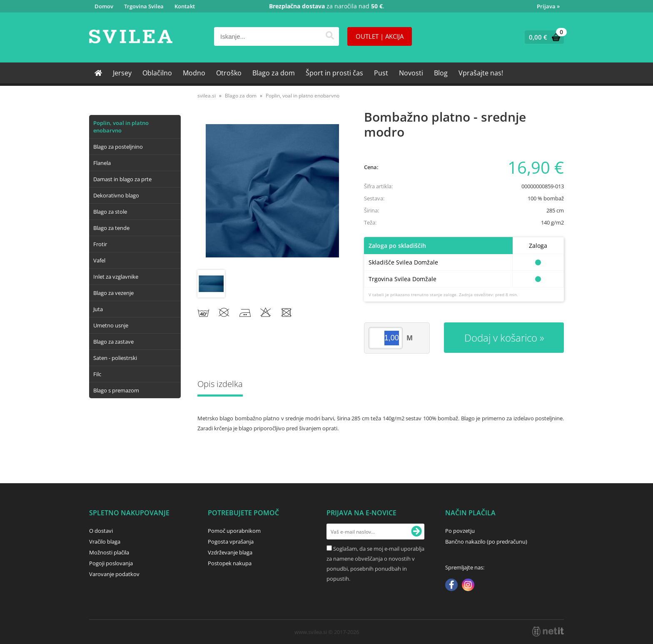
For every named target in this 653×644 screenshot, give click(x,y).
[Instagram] (468, 586)
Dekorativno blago (116, 195)
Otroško (229, 73)
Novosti (411, 73)
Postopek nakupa (230, 563)
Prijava (548, 6)
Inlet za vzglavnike (116, 277)
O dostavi (101, 531)
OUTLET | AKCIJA (380, 36)
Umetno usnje (111, 325)
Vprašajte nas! (481, 73)
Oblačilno (157, 73)
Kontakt (185, 6)
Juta (98, 309)
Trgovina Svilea (144, 6)
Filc (97, 374)
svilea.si (207, 96)
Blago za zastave (113, 342)
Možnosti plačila (109, 552)
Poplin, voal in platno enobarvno (121, 127)
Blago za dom (274, 73)
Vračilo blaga (105, 542)
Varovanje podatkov (114, 574)
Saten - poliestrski (115, 358)
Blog (441, 73)
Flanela (102, 163)
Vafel (99, 260)
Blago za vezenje (113, 293)
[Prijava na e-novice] (416, 532)
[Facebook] (451, 586)
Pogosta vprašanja (231, 542)
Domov (104, 6)
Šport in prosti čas (334, 73)
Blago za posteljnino (118, 147)
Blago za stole (110, 212)
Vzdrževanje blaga (230, 552)
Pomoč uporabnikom (234, 531)
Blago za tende (111, 228)
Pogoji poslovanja (111, 563)
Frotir (100, 244)
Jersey (122, 73)
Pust (381, 73)
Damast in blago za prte (122, 179)
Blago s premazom (116, 390)
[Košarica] (542, 37)
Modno (194, 73)
